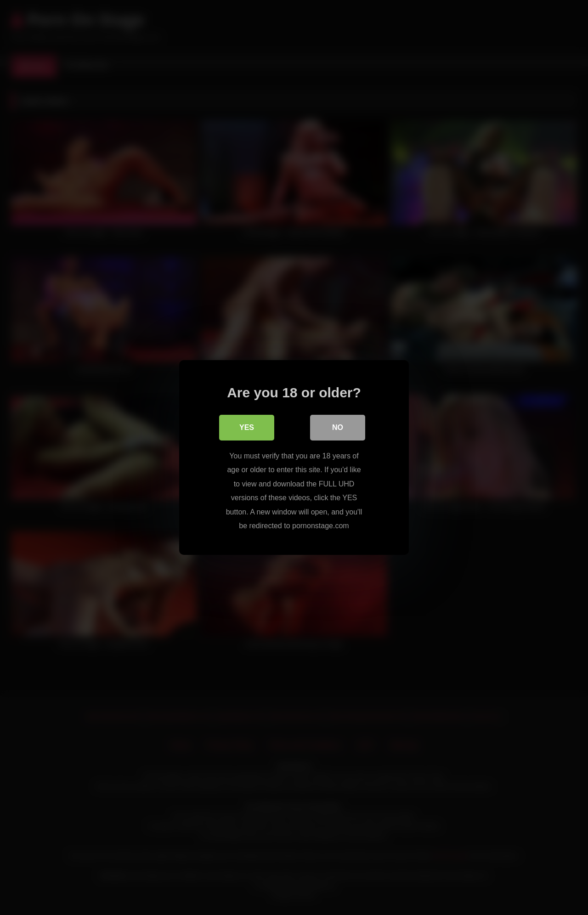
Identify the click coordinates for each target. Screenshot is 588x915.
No (338, 427)
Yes (247, 427)
